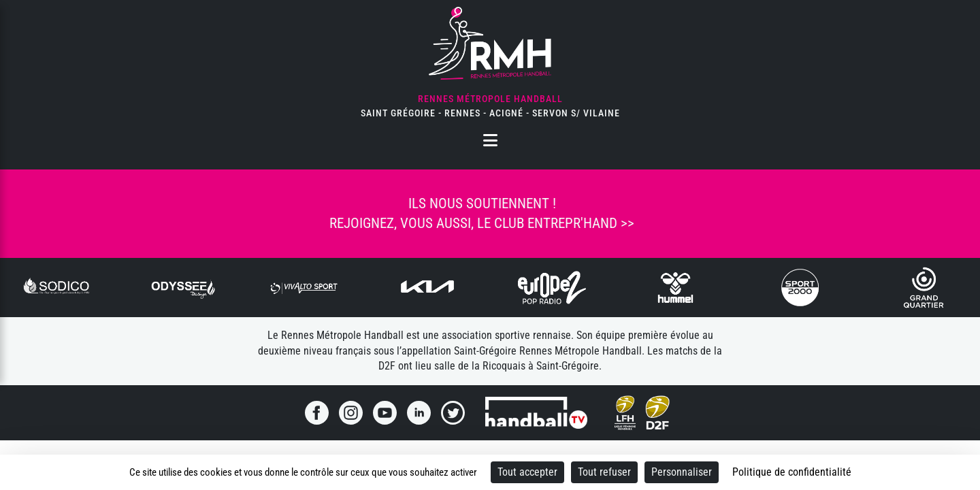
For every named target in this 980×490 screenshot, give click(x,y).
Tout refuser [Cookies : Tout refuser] (604, 472)
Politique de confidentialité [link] (792, 472)
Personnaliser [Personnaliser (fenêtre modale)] (682, 472)
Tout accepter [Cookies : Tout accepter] (527, 472)
